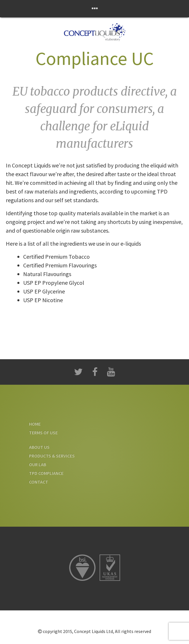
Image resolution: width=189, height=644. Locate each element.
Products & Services (52, 456)
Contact (38, 482)
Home (35, 424)
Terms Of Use (43, 433)
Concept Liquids (94, 32)
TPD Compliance (46, 473)
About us (39, 447)
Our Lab (37, 464)
